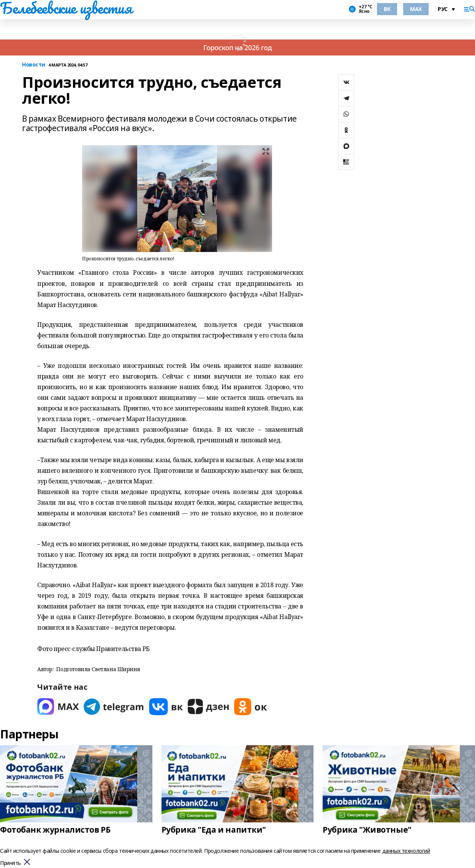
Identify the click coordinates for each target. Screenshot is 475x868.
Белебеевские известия (66, 8)
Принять (10, 863)
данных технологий (406, 851)
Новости (34, 65)
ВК (387, 9)
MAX (416, 9)
